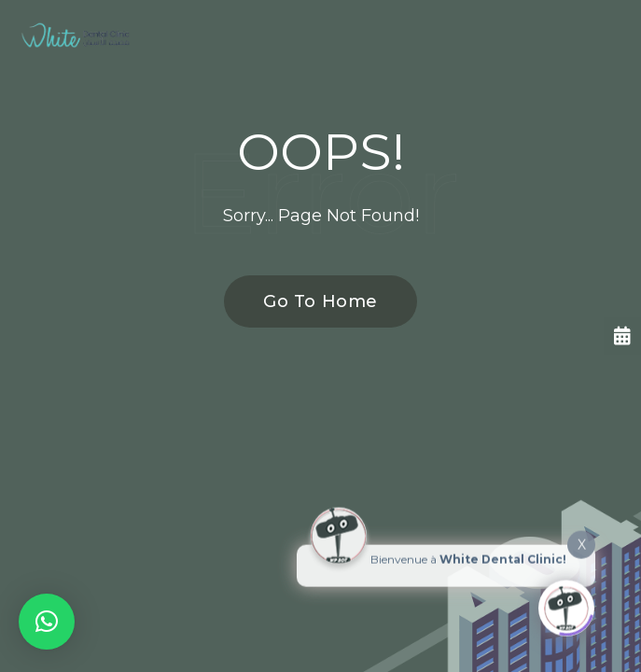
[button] (47, 622)
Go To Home (310, 301)
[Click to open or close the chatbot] (566, 604)
